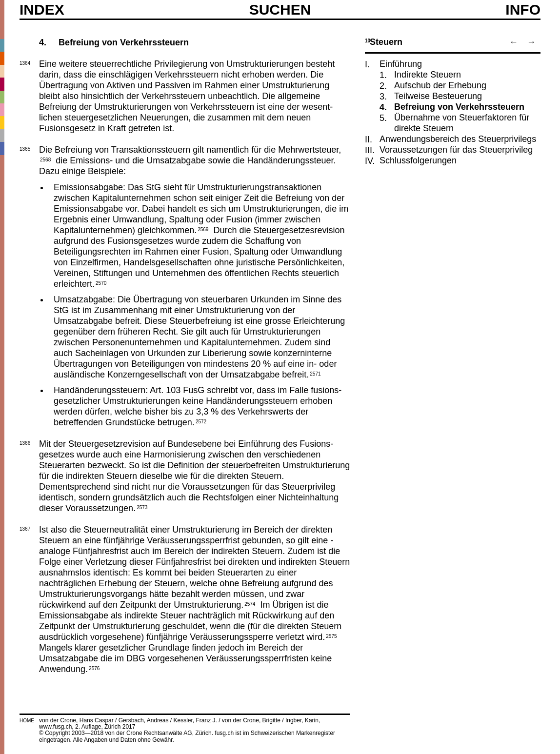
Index (42, 10)
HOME (27, 721)
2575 (331, 635)
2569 (203, 229)
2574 (250, 603)
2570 (101, 282)
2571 (315, 373)
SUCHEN (280, 9)
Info (523, 10)
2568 (45, 159)
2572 (201, 421)
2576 (94, 668)
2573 (142, 507)
